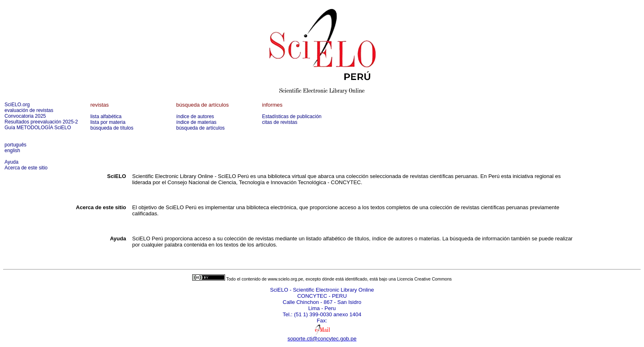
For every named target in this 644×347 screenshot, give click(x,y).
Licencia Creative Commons (424, 279)
